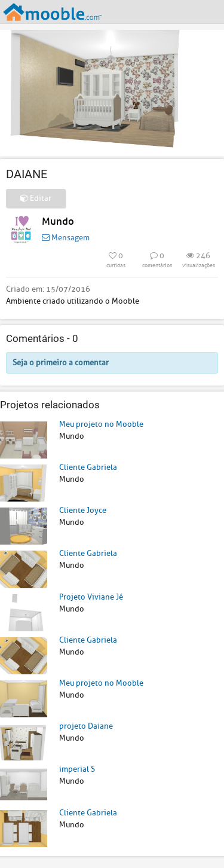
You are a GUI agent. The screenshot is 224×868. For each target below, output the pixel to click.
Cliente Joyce (83, 510)
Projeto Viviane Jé (91, 597)
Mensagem (66, 238)
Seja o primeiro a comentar (61, 363)
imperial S (77, 769)
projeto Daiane (86, 726)
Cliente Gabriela (88, 467)
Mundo (58, 221)
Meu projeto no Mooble (101, 424)
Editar (36, 198)
